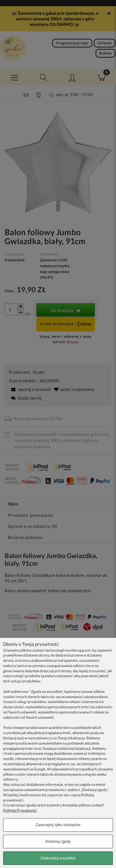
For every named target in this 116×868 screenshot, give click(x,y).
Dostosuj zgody (58, 842)
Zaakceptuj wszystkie (58, 858)
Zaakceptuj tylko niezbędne (58, 825)
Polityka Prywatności (20, 810)
